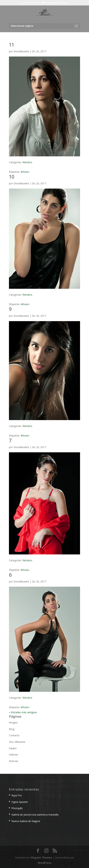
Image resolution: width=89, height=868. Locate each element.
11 (12, 45)
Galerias (14, 755)
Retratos (27, 162)
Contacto (14, 735)
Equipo (13, 748)
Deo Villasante (17, 742)
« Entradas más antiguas (23, 712)
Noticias (14, 761)
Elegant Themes (42, 858)
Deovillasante (21, 51)
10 (12, 177)
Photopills (17, 808)
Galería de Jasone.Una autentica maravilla (35, 815)
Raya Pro (17, 795)
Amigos (13, 722)
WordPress (45, 863)
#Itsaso (25, 172)
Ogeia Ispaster (20, 802)
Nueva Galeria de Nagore (26, 821)
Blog (12, 729)
